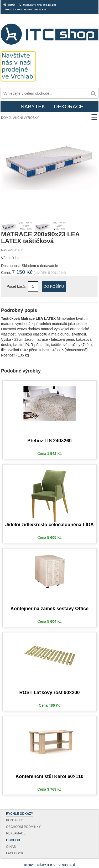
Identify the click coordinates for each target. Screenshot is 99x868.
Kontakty (14, 820)
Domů (6, 118)
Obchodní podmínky (23, 827)
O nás (11, 847)
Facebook (15, 853)
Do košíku (54, 286)
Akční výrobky (26, 118)
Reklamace (16, 833)
